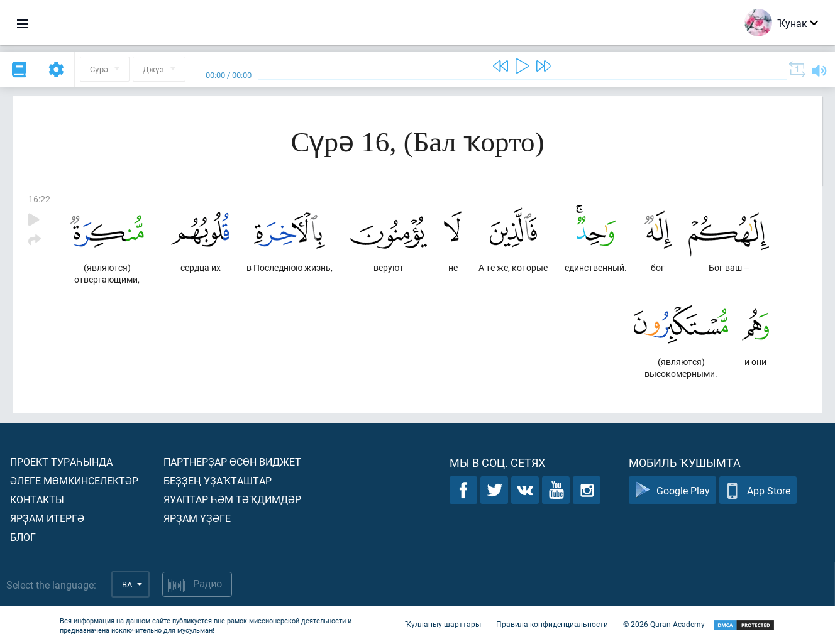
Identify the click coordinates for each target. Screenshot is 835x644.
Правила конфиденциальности (552, 624)
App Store (758, 490)
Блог (23, 537)
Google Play (672, 490)
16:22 (39, 199)
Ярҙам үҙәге (197, 518)
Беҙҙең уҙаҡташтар (218, 480)
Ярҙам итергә (47, 518)
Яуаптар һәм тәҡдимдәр (232, 499)
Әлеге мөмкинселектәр (74, 480)
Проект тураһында (61, 461)
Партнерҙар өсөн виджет (232, 461)
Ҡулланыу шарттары (443, 624)
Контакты (37, 499)
